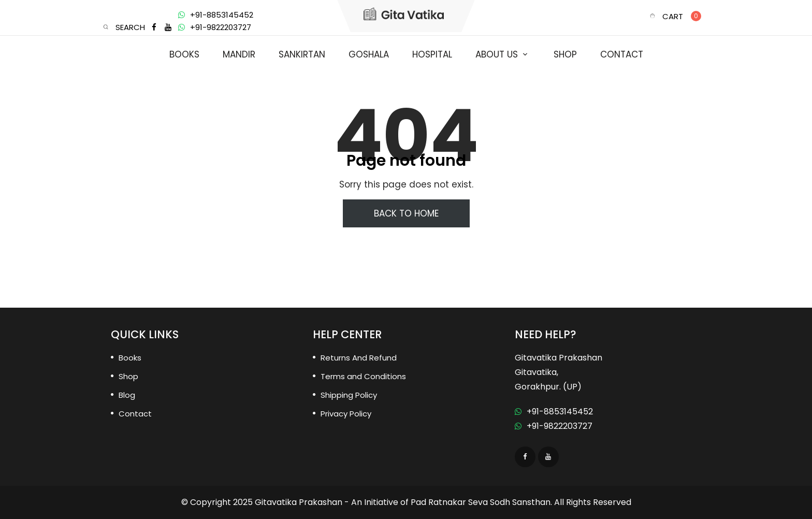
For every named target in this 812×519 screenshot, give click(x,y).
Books (184, 54)
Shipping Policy (349, 395)
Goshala (369, 54)
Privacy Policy (346, 414)
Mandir (239, 54)
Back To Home (406, 213)
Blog (127, 395)
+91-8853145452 (216, 15)
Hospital (432, 54)
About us (497, 54)
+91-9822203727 (215, 27)
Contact (622, 54)
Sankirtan (302, 54)
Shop (565, 54)
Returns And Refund (359, 358)
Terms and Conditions (363, 376)
